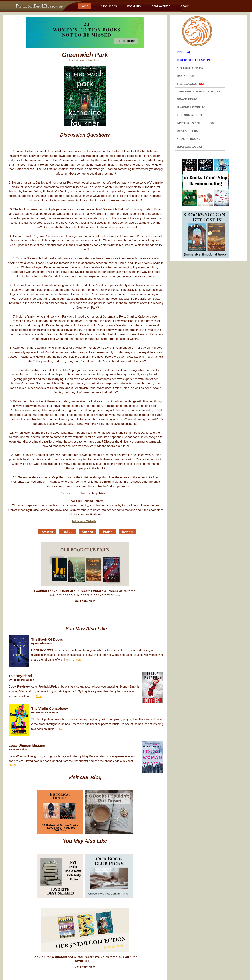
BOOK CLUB (186, 76)
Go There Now (85, 601)
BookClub (134, 6)
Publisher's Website (84, 521)
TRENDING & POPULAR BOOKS (199, 92)
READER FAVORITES (191, 107)
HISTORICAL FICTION (192, 115)
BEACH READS (187, 99)
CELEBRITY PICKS (190, 68)
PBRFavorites (160, 6)
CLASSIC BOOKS (189, 139)
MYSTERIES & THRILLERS (196, 123)
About (184, 6)
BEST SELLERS (188, 131)
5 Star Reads (108, 6)
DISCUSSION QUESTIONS (194, 60)
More (79, 660)
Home (84, 6)
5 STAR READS (191, 84)
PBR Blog (184, 52)
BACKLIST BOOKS (190, 147)
